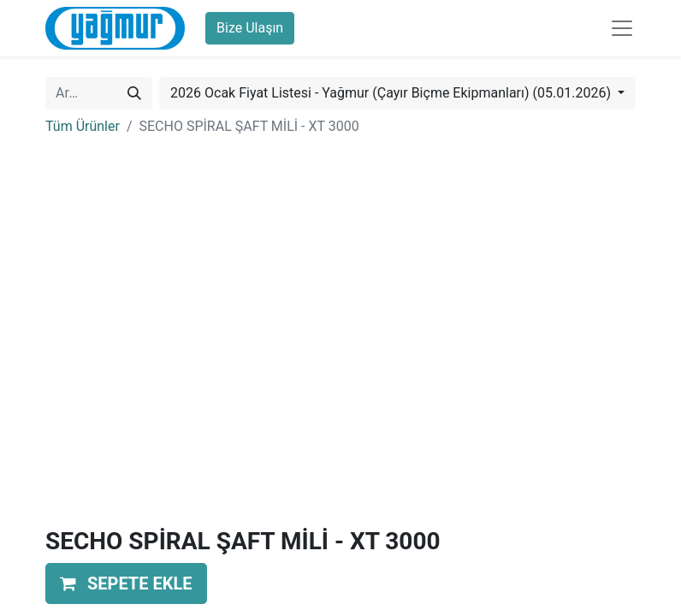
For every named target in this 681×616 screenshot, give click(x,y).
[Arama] (134, 93)
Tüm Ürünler (83, 126)
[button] (126, 583)
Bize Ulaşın (250, 28)
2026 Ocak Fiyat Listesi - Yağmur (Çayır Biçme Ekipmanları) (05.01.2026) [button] (392, 93)
